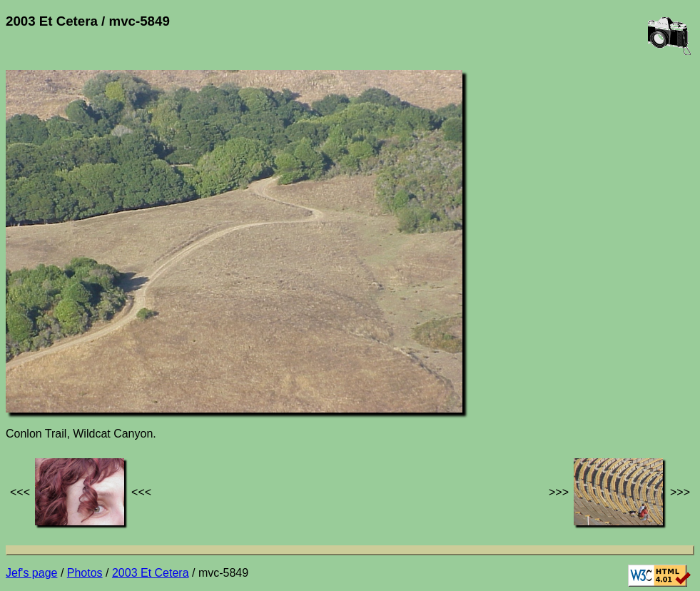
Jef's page (31, 573)
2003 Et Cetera (151, 573)
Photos (85, 573)
